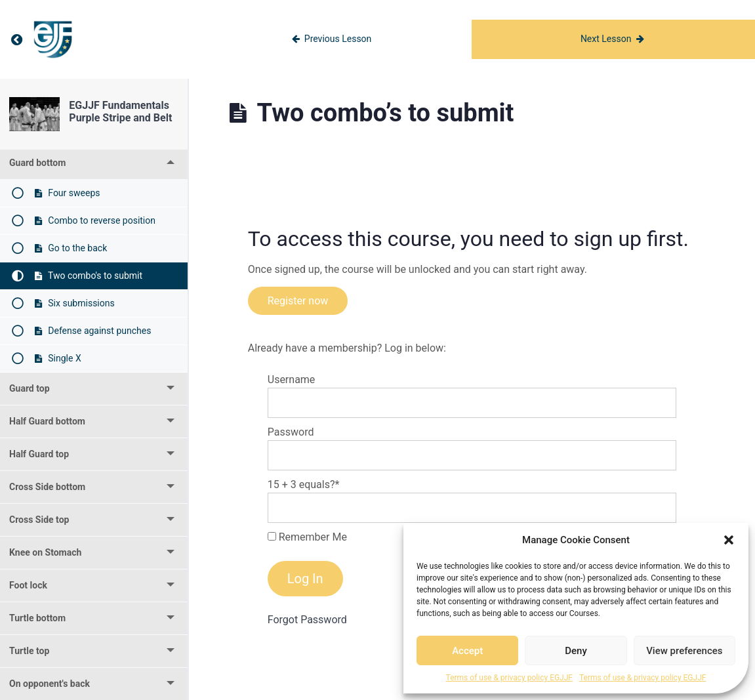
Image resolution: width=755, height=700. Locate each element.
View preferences (684, 651)
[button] (729, 540)
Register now (298, 301)
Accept (467, 651)
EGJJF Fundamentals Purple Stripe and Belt (120, 112)
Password (291, 432)
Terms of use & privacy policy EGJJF (509, 678)
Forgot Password (307, 620)
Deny (576, 651)
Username (292, 380)
